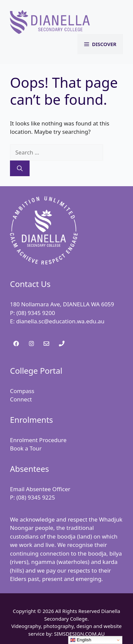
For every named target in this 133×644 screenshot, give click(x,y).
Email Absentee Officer (40, 489)
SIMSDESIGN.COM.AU (79, 634)
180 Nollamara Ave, (36, 304)
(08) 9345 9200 (36, 313)
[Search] (20, 169)
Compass (22, 391)
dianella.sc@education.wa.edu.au (60, 321)
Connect (21, 399)
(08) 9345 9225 (36, 497)
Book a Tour (26, 448)
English (81, 640)
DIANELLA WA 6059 (88, 304)
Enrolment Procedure (38, 440)
